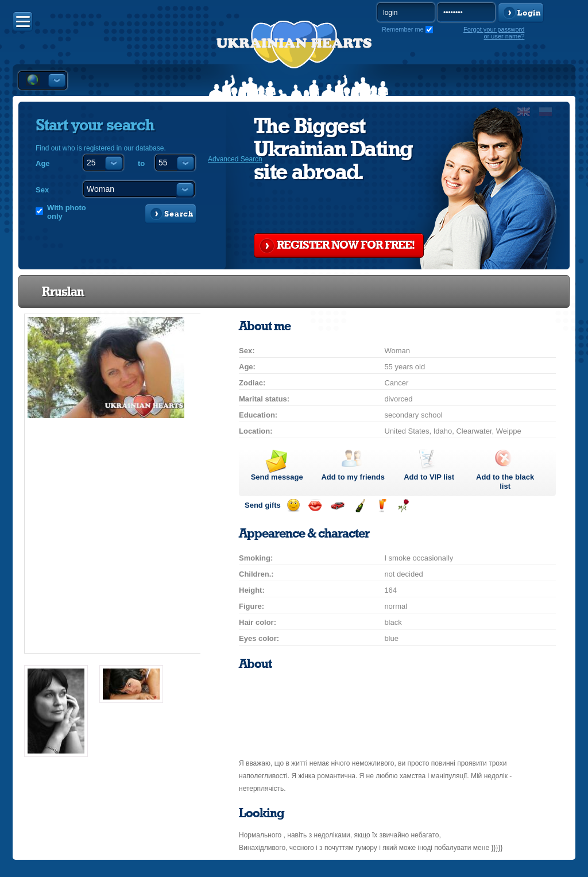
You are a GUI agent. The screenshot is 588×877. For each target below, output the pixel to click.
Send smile (293, 506)
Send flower (403, 506)
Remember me (403, 29)
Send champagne (360, 506)
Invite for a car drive (337, 506)
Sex (42, 190)
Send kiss (315, 506)
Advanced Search (235, 159)
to (141, 163)
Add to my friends (353, 477)
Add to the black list (505, 482)
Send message (277, 477)
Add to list (429, 477)
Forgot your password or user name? (494, 33)
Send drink (382, 506)
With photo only (67, 212)
